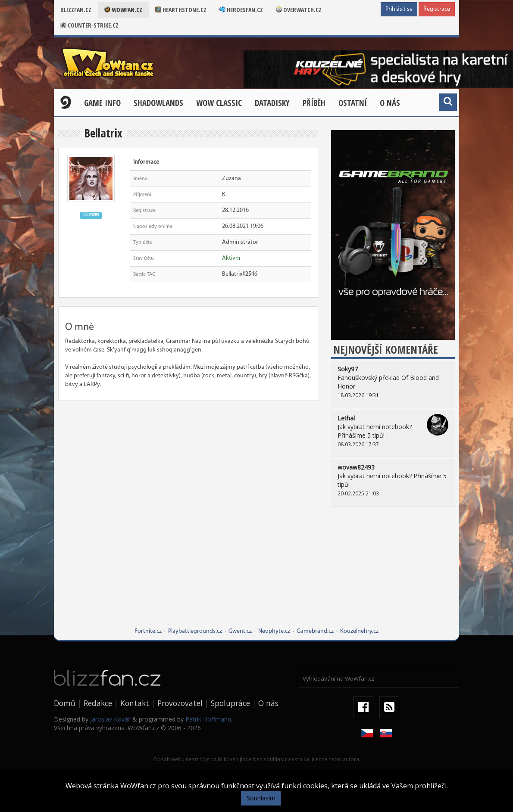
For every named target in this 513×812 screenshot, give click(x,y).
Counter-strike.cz (89, 25)
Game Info (102, 103)
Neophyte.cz (274, 631)
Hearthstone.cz (181, 10)
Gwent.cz (240, 631)
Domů (65, 703)
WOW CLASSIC (219, 103)
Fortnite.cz (148, 631)
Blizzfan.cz (76, 10)
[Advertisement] (393, 573)
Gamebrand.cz (315, 631)
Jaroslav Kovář (110, 719)
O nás (390, 103)
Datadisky (272, 103)
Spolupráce (230, 703)
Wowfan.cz (123, 10)
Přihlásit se (399, 9)
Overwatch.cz (299, 10)
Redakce (98, 703)
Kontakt (135, 703)
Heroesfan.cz (241, 10)
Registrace (437, 9)
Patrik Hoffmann (208, 719)
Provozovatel (180, 703)
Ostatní (353, 103)
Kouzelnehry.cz (359, 631)
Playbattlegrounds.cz (195, 631)
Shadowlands (158, 103)
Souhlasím (261, 798)
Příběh (314, 103)
